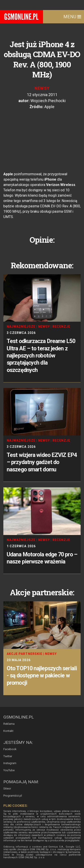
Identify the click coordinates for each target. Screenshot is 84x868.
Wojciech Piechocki (48, 101)
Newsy (42, 88)
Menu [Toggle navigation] (72, 17)
